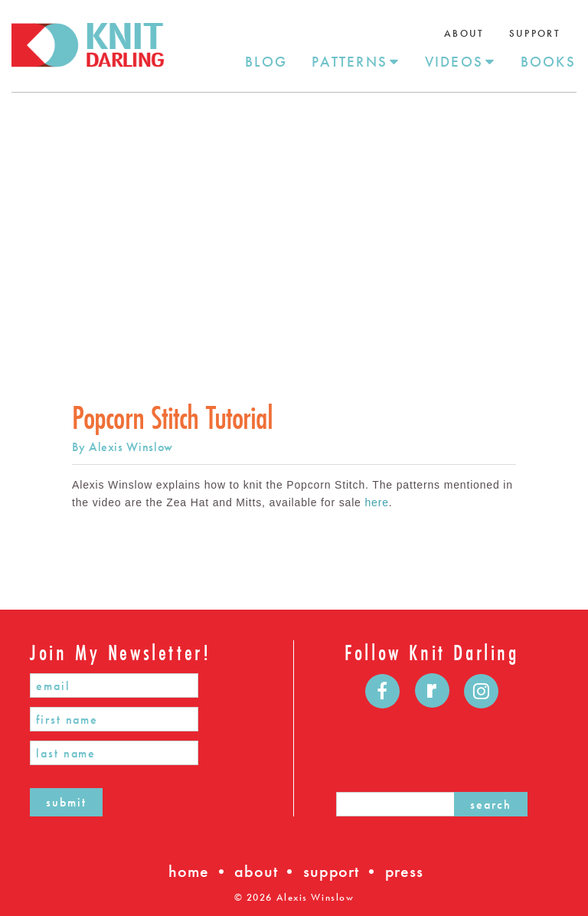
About (464, 33)
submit (66, 802)
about (256, 871)
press (404, 871)
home (188, 871)
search (491, 805)
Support (535, 33)
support (331, 871)
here (376, 502)
